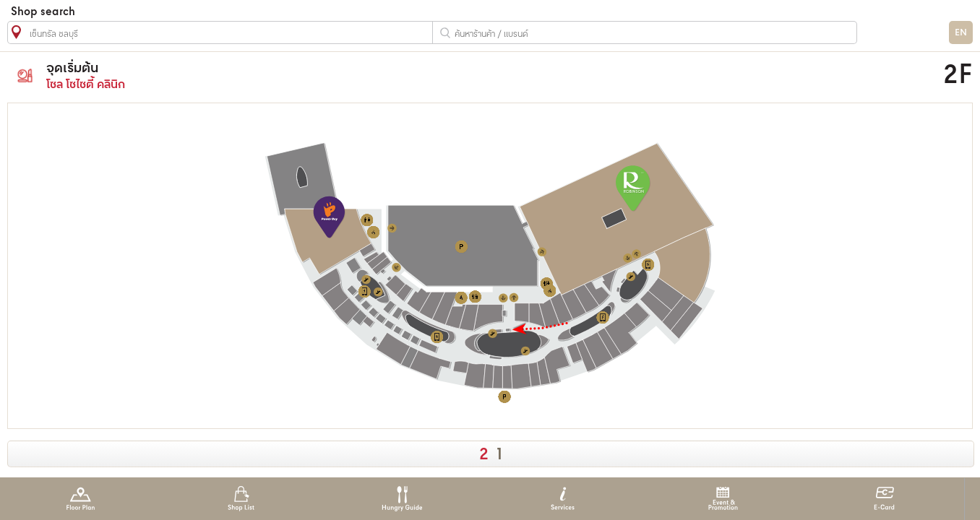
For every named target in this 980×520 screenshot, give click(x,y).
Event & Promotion (723, 499)
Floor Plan (81, 499)
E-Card (884, 499)
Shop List (241, 499)
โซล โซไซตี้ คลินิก (360, 75)
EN (961, 33)
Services (563, 499)
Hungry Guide (401, 499)
